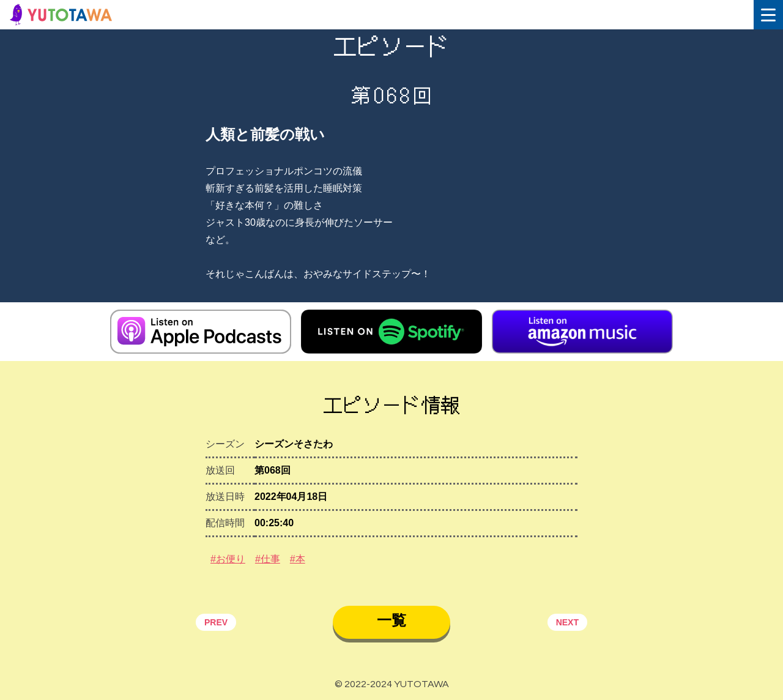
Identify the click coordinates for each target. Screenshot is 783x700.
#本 (298, 559)
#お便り (228, 559)
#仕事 (268, 559)
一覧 (391, 620)
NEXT (567, 622)
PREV (216, 622)
